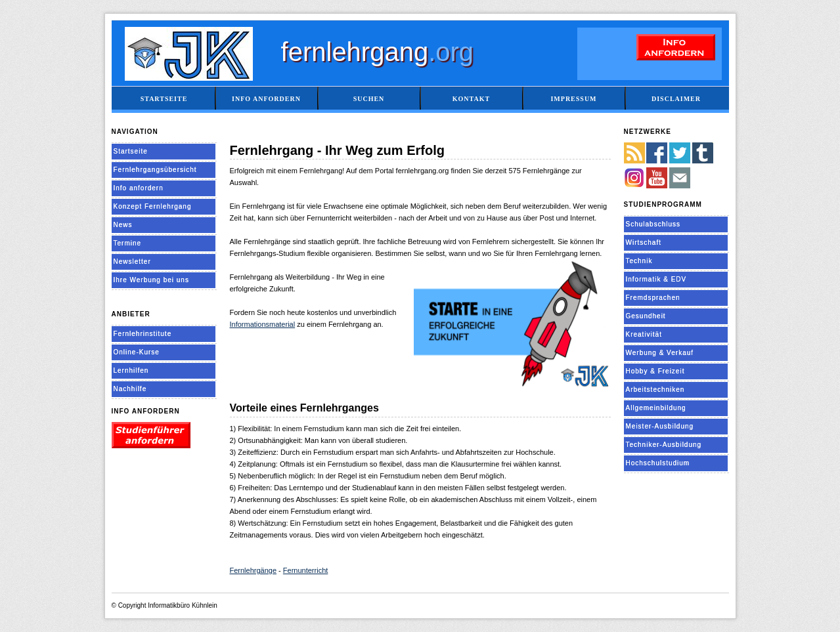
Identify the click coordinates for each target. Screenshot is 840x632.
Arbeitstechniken (655, 390)
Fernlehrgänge (254, 570)
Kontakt (471, 99)
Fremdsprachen (653, 298)
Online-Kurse (137, 352)
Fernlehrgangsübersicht (155, 170)
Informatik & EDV (656, 279)
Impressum (573, 99)
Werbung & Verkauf (660, 353)
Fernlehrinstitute (143, 334)
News (123, 225)
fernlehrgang (378, 52)
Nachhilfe (130, 389)
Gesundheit (646, 316)
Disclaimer (676, 99)
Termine (128, 243)
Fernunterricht (305, 570)
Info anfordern (266, 99)
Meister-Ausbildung (660, 426)
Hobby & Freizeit (655, 371)
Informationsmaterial (263, 324)
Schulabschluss (653, 224)
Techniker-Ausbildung (664, 445)
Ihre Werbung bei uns (151, 280)
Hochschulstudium (658, 463)
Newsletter (132, 262)
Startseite (164, 99)
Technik (639, 261)
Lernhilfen (131, 370)
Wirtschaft (644, 242)
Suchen (369, 99)
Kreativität (644, 334)
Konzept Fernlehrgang (153, 206)
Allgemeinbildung (656, 408)
